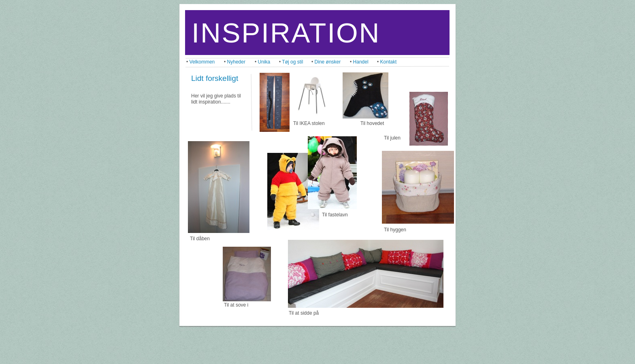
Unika (264, 62)
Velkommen (202, 62)
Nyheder (236, 62)
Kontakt (389, 62)
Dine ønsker (328, 62)
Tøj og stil (292, 62)
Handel (361, 62)
